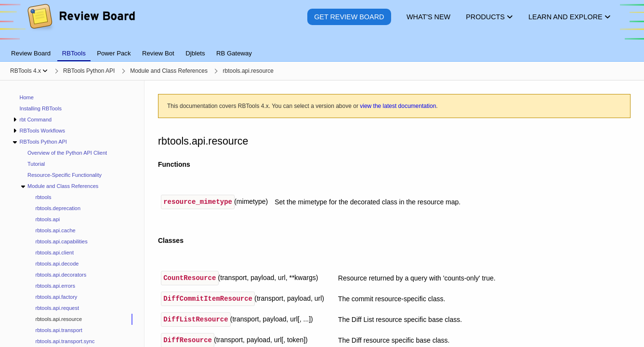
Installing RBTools (41, 108)
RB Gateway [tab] (234, 53)
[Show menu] (45, 71)
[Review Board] (81, 24)
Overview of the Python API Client (67, 153)
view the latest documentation (398, 106)
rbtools (44, 197)
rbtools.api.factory (57, 297)
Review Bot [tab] (158, 53)
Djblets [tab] (195, 53)
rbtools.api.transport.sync (65, 341)
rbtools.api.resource (59, 319)
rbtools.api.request (58, 308)
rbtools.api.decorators (61, 275)
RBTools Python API (43, 142)
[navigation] (72, 214)
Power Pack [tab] (114, 53)
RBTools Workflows (42, 131)
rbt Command (35, 120)
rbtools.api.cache (56, 230)
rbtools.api (48, 219)
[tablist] (322, 48)
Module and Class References (63, 186)
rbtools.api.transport (59, 330)
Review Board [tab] (31, 53)
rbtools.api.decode (57, 264)
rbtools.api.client (55, 253)
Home (27, 97)
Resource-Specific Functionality (65, 175)
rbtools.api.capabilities (62, 241)
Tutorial (36, 164)
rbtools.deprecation (58, 208)
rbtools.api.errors (56, 286)
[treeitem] (80, 319)
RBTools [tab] (74, 53)
